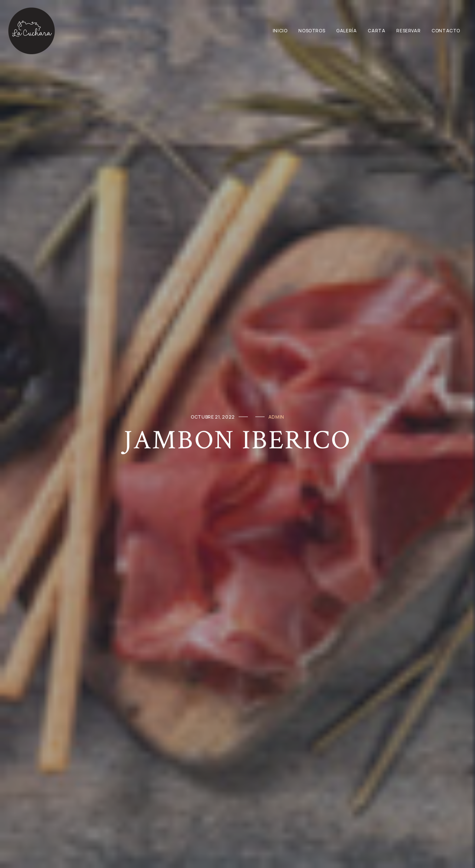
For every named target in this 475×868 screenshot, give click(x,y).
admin (276, 417)
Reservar (408, 31)
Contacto (446, 31)
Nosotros (312, 31)
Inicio (280, 31)
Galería (346, 31)
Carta (376, 31)
